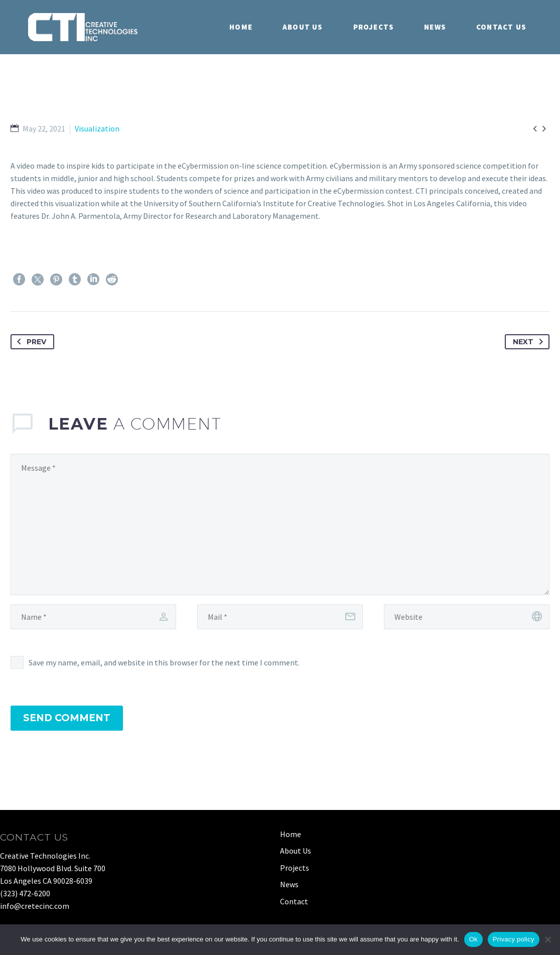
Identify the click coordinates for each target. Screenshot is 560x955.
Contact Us (501, 27)
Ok (473, 939)
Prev (30, 342)
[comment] (280, 524)
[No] (547, 939)
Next (530, 342)
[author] (93, 617)
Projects (374, 27)
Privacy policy (514, 939)
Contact (294, 901)
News (435, 27)
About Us (303, 27)
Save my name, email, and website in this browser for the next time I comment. (164, 662)
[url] (467, 617)
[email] (280, 617)
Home (241, 27)
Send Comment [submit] (67, 718)
